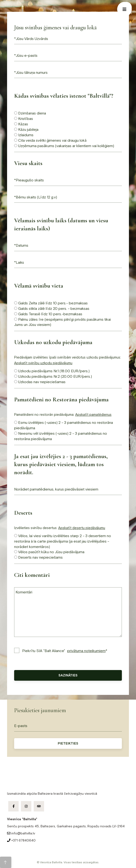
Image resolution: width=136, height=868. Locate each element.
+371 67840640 (21, 840)
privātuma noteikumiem (86, 651)
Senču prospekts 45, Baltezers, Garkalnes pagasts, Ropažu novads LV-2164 (66, 826)
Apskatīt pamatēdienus (93, 414)
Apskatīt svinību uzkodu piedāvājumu (43, 363)
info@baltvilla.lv (21, 833)
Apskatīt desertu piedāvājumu (82, 528)
